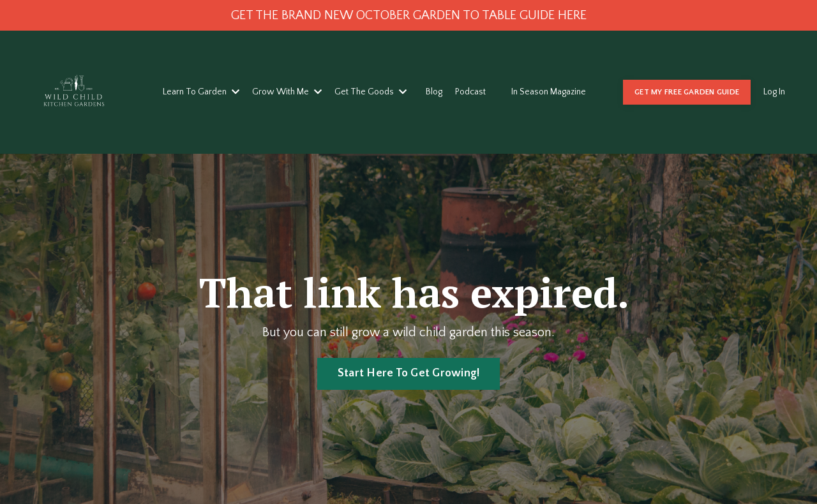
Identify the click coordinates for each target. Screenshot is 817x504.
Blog (434, 92)
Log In (774, 92)
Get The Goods (371, 92)
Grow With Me (287, 92)
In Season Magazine (549, 92)
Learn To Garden (201, 92)
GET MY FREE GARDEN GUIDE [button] (687, 92)
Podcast (470, 92)
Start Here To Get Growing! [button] (409, 373)
